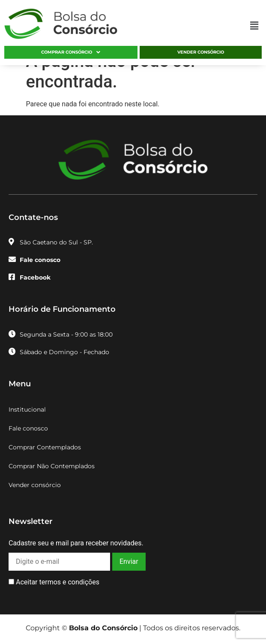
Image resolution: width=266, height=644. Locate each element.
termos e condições (69, 582)
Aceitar (54, 582)
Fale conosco (28, 428)
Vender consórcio (201, 52)
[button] (254, 26)
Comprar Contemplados (45, 447)
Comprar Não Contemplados (52, 466)
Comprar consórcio (71, 52)
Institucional (27, 409)
